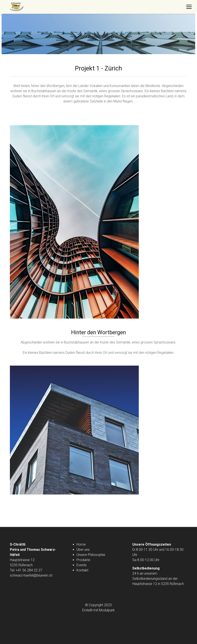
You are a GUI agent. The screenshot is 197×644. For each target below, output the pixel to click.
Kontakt (82, 570)
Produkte (83, 560)
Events (82, 565)
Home (81, 544)
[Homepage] (81, 7)
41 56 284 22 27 (30, 570)
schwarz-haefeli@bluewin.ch (31, 575)
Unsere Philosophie (91, 555)
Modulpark (107, 610)
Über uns (83, 550)
